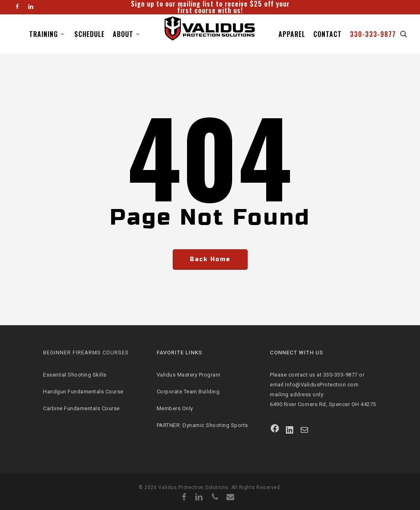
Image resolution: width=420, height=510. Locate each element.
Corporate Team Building (188, 392)
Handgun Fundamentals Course (83, 392)
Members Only (175, 408)
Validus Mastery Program (189, 375)
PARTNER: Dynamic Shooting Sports (202, 425)
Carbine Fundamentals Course (81, 408)
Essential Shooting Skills (75, 375)
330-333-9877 (340, 375)
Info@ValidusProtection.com (322, 385)
